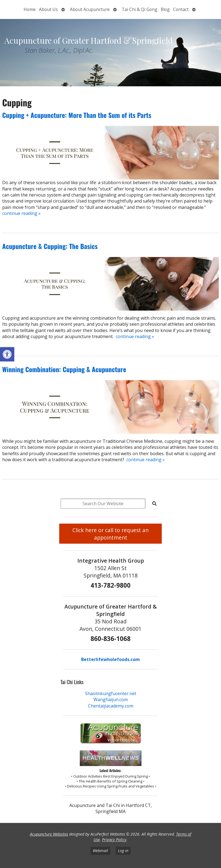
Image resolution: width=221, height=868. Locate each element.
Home (30, 9)
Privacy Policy (114, 840)
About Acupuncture (90, 9)
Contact (181, 9)
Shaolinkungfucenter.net (111, 693)
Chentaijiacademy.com (111, 706)
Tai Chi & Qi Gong (140, 9)
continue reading (21, 213)
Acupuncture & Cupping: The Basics (50, 246)
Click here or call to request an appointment (110, 534)
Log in (123, 851)
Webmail (100, 851)
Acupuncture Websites (49, 834)
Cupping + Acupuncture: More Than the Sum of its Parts (77, 115)
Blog (165, 9)
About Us (48, 9)
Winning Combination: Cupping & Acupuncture (64, 369)
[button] (7, 354)
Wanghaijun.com (111, 700)
